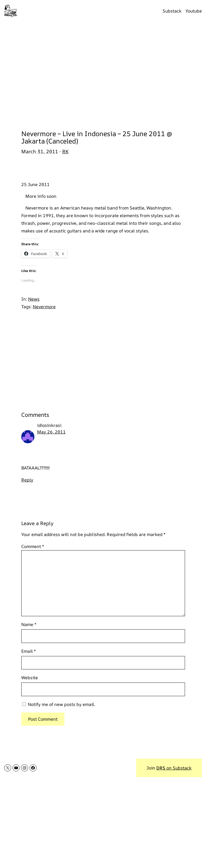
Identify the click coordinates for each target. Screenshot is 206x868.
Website (30, 678)
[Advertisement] (103, 72)
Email (29, 651)
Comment (33, 546)
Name (29, 624)
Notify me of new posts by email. (62, 704)
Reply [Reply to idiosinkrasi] (27, 480)
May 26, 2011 (51, 432)
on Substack (174, 768)
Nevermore (44, 307)
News (34, 299)
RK (65, 151)
